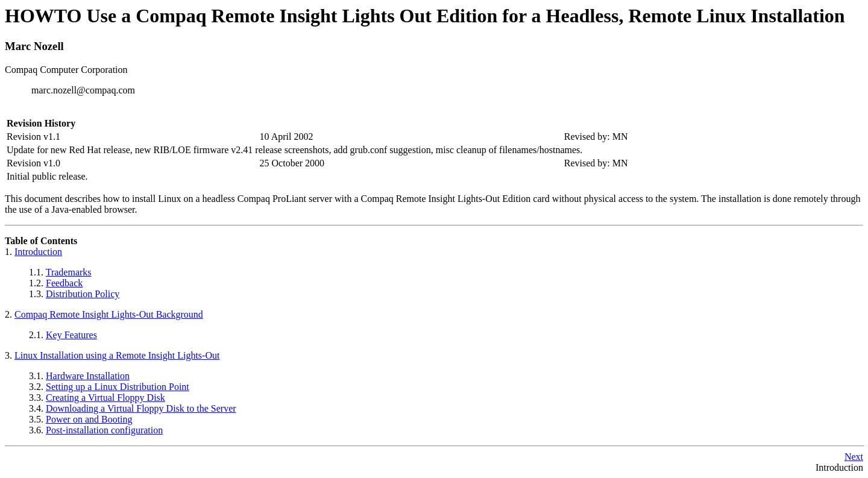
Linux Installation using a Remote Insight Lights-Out (117, 355)
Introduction (38, 252)
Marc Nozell (34, 46)
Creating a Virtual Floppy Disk (105, 398)
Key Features (71, 335)
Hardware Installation (88, 376)
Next (854, 457)
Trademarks (69, 272)
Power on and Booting (89, 419)
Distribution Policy (83, 294)
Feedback (64, 283)
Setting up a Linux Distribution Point (118, 387)
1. (10, 252)
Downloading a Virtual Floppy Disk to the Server (141, 408)
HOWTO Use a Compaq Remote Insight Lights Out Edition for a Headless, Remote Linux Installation (425, 16)
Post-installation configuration (104, 430)
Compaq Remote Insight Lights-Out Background (109, 314)
